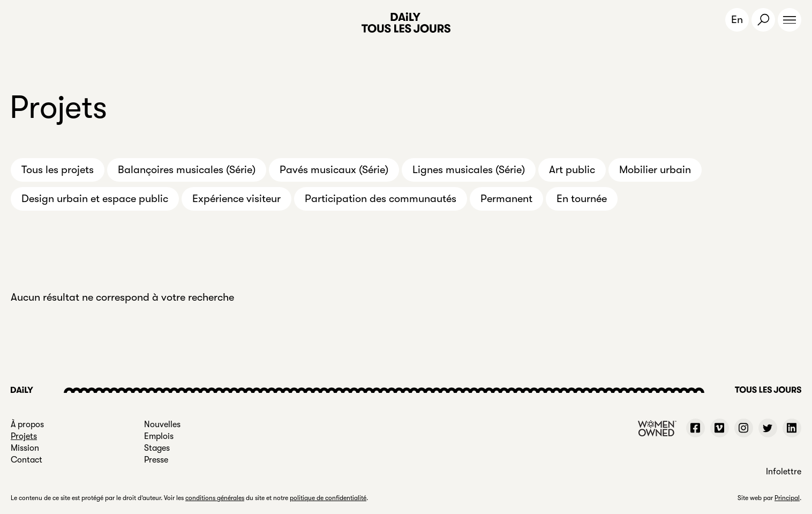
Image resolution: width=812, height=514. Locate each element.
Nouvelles (162, 424)
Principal (787, 498)
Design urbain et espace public (95, 199)
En (737, 20)
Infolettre (784, 472)
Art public (572, 170)
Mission (25, 448)
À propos (27, 424)
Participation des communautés (381, 199)
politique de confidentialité (328, 498)
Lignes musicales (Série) (469, 170)
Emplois (159, 436)
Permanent (506, 199)
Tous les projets (58, 170)
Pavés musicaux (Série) (334, 170)
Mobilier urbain (655, 170)
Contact (27, 460)
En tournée (582, 199)
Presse (156, 460)
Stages (157, 448)
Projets (24, 436)
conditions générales (215, 498)
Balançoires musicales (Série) (187, 170)
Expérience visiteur (236, 199)
